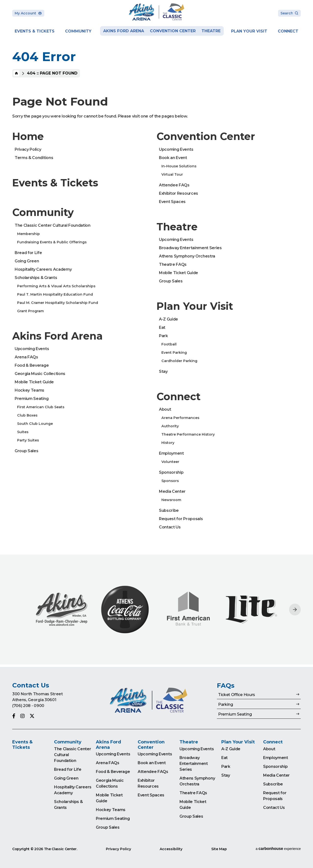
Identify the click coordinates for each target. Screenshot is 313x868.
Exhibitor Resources (179, 193)
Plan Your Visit (249, 31)
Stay (163, 371)
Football (169, 344)
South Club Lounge (35, 424)
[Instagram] (22, 716)
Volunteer (170, 462)
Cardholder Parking (179, 361)
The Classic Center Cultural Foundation (53, 225)
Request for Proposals (181, 519)
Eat (162, 327)
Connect (288, 31)
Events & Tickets (35, 31)
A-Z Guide (168, 319)
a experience (278, 849)
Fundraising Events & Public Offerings (52, 242)
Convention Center (173, 31)
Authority (170, 426)
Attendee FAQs (174, 185)
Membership (28, 234)
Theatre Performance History (188, 434)
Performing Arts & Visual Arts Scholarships (56, 286)
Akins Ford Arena (124, 31)
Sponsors (170, 481)
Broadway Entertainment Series (190, 248)
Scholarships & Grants (36, 278)
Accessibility (171, 849)
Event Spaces (172, 202)
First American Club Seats (41, 407)
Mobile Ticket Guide (34, 382)
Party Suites (28, 440)
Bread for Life (28, 253)
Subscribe (169, 510)
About (165, 409)
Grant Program (30, 311)
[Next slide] (295, 610)
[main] (156, 333)
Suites (23, 432)
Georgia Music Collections (40, 374)
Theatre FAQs (173, 264)
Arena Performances (180, 418)
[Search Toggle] (289, 14)
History (168, 443)
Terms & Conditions (34, 158)
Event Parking (174, 353)
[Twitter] (32, 716)
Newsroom (171, 500)
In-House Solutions (179, 166)
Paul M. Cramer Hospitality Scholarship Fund (58, 303)
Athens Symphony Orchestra (187, 256)
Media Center (172, 491)
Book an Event (173, 158)
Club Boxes (27, 415)
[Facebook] (14, 716)
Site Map (219, 849)
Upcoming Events (32, 349)
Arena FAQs (26, 357)
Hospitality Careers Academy (43, 269)
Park (163, 336)
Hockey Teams (29, 390)
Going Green (27, 261)
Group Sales (26, 451)
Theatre (211, 31)
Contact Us (170, 527)
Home (16, 73)
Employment (171, 453)
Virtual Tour (172, 174)
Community (78, 31)
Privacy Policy (28, 149)
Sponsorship (171, 472)
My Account (28, 13)
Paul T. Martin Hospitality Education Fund (55, 294)
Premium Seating (32, 399)
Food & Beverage (32, 365)
